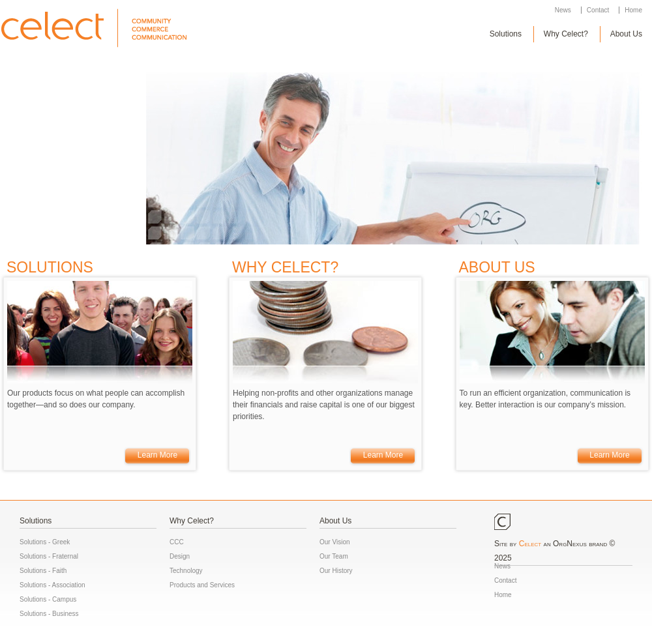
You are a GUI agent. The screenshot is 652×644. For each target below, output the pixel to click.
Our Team (334, 556)
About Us (626, 34)
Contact (598, 10)
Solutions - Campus (48, 599)
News (563, 10)
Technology (186, 571)
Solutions (506, 34)
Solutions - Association (52, 585)
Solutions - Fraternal (49, 556)
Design (180, 556)
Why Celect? (566, 34)
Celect (530, 544)
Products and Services (202, 585)
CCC (177, 542)
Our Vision (335, 542)
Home (633, 10)
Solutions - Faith (43, 571)
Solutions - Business (49, 614)
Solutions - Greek (45, 542)
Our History (336, 571)
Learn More (157, 455)
